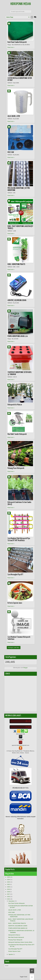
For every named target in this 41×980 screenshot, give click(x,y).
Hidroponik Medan (21, 4)
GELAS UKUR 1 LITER (14, 116)
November (11, 901)
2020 (9, 887)
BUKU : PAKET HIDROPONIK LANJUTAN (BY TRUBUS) (20, 227)
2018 (9, 892)
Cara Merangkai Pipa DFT (15, 575)
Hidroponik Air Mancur (15, 405)
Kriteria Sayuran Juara (15, 603)
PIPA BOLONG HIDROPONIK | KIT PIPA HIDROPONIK (19, 189)
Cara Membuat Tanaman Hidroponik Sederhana (19, 638)
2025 (9, 877)
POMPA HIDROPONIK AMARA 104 (18, 336)
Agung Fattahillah (10, 23)
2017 (9, 894)
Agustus (11, 954)
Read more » (11, 47)
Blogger (26, 668)
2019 (9, 889)
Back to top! (32, 971)
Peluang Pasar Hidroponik (16, 468)
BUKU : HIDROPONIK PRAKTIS (16, 264)
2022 (9, 884)
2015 (9, 899)
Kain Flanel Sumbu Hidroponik (17, 42)
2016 (9, 897)
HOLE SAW (11, 152)
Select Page (10, 17)
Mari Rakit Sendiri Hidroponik (17, 434)
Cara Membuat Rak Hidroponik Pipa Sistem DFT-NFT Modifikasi (19, 540)
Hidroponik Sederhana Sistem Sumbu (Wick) (19, 503)
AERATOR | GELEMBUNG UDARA (17, 300)
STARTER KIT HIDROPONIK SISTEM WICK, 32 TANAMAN (20, 373)
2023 (9, 882)
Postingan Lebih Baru (14, 648)
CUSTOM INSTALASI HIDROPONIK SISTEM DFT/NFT (20, 79)
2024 (9, 880)
